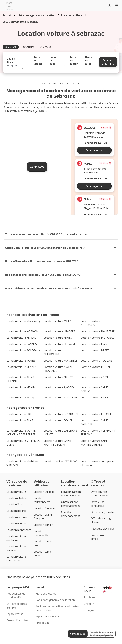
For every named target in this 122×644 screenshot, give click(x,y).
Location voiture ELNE (20, 420)
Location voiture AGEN (94, 377)
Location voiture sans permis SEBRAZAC (98, 463)
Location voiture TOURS (21, 361)
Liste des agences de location (36, 15)
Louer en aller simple (99, 537)
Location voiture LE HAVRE (60, 344)
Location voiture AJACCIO (59, 387)
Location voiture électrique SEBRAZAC (22, 463)
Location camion (43, 525)
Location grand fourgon (43, 517)
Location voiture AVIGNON (22, 331)
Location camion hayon (43, 543)
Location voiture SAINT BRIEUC (95, 389)
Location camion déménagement (71, 494)
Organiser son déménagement (71, 504)
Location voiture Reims (95, 344)
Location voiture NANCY (58, 377)
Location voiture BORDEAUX (23, 350)
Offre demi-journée (102, 512)
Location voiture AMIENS (21, 338)
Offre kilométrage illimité (102, 520)
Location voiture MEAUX (21, 387)
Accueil (7, 15)
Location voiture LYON (94, 398)
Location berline (16, 511)
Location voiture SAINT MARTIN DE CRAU (58, 443)
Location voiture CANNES (22, 344)
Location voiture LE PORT (96, 414)
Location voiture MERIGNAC (98, 338)
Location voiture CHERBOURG (53, 352)
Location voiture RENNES (21, 367)
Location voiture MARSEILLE (61, 361)
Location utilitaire (44, 492)
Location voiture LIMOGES (59, 331)
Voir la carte (37, 167)
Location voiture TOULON (96, 361)
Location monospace (19, 530)
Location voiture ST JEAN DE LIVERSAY (23, 443)
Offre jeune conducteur (98, 504)
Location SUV (14, 504)
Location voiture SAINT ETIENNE (20, 379)
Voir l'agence (94, 150)
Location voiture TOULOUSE (61, 398)
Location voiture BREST (95, 350)
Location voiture (72, 15)
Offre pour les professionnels (100, 494)
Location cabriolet (17, 517)
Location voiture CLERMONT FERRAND (98, 433)
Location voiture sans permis (16, 559)
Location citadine (16, 498)
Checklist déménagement (71, 514)
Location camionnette (41, 533)
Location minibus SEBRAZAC (61, 461)
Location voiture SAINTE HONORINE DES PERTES (21, 433)
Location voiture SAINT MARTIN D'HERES (95, 443)
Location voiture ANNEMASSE (91, 323)
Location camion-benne (44, 553)
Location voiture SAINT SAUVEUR (95, 422)
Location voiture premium (16, 548)
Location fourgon (44, 508)
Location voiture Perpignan (23, 398)
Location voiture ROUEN (95, 367)
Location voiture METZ (57, 321)
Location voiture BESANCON (61, 414)
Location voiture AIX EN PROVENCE (58, 369)
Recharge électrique (103, 529)
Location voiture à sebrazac (20, 22)
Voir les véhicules (108, 62)
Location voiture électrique (16, 538)
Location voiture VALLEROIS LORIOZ (60, 433)
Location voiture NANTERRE (98, 331)
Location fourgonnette (42, 500)
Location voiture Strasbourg (23, 321)
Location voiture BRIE (19, 414)
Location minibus (17, 524)
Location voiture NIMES (58, 338)
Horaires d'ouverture (95, 143)
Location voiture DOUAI (58, 420)
